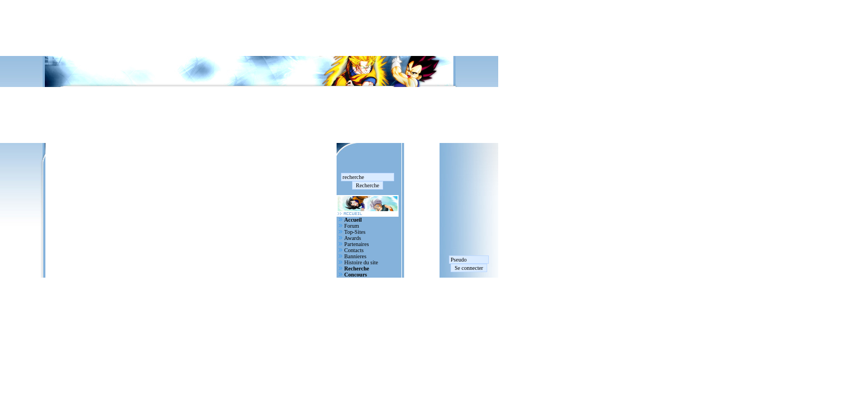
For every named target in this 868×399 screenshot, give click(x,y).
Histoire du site (361, 262)
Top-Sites (355, 232)
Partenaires (356, 244)
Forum (352, 226)
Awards (353, 238)
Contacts (354, 250)
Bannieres (355, 256)
